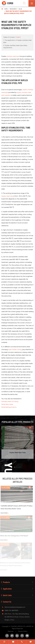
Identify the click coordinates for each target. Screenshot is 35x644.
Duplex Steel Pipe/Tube (18, 452)
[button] (14, 467)
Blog (20, 9)
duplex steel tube (7, 196)
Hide (18, 37)
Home (6, 9)
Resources (13, 9)
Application (7, 589)
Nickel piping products (9, 407)
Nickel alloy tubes (7, 404)
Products (6, 582)
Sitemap (11, 631)
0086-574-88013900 (11, 610)
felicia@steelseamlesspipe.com (15, 607)
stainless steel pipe (13, 56)
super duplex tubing (15, 349)
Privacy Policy (23, 631)
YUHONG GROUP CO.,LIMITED (21, 626)
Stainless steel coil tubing (10, 401)
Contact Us (7, 602)
